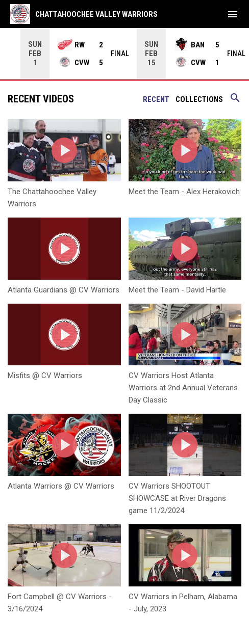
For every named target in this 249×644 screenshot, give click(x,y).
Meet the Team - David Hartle (177, 289)
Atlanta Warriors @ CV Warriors (61, 486)
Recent (156, 99)
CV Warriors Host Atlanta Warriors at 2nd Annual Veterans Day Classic (183, 387)
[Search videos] (235, 101)
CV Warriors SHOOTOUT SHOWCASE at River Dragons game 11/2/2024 (177, 498)
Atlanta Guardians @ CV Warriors (64, 289)
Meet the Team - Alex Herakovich (184, 191)
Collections (199, 99)
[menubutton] (233, 14)
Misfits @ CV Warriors (45, 375)
